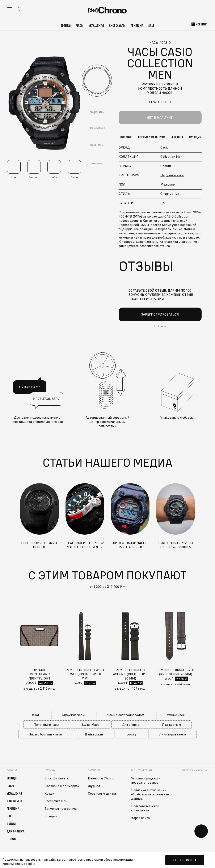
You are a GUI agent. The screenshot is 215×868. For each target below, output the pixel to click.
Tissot (35, 715)
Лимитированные (173, 734)
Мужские (168, 184)
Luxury (131, 734)
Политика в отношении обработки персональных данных (150, 794)
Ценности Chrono (101, 778)
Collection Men (171, 157)
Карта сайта (140, 818)
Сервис (12, 839)
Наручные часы (172, 175)
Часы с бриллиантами (45, 734)
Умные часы (176, 715)
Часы (80, 25)
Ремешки (137, 25)
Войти (158, 326)
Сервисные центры (103, 793)
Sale (151, 25)
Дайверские (94, 734)
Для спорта (131, 725)
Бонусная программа (61, 808)
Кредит (50, 793)
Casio (164, 147)
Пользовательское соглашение (145, 808)
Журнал (94, 786)
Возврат (51, 816)
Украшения (96, 25)
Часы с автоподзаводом (126, 715)
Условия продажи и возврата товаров (146, 780)
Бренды (66, 25)
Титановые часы (47, 725)
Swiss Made (91, 725)
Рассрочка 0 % (56, 801)
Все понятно (185, 860)
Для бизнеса (16, 831)
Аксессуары (117, 25)
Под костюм (171, 725)
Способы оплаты (57, 778)
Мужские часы (73, 715)
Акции (11, 824)
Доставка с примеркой (62, 786)
